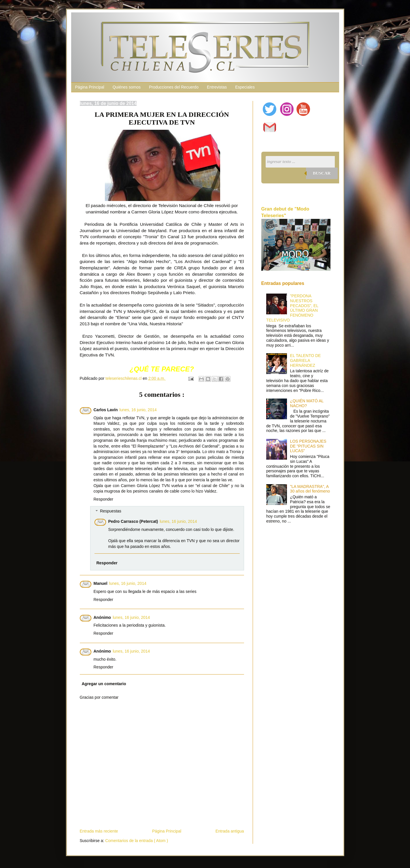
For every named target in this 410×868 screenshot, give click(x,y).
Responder (104, 499)
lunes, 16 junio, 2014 (138, 410)
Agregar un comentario (104, 684)
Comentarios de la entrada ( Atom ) (137, 841)
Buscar (322, 173)
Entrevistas (217, 87)
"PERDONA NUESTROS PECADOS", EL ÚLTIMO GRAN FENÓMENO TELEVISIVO (292, 308)
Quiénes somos (127, 87)
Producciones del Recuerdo (174, 87)
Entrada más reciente (99, 831)
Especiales (245, 87)
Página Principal (90, 87)
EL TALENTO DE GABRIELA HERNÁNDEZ (306, 360)
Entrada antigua (230, 831)
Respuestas (111, 511)
